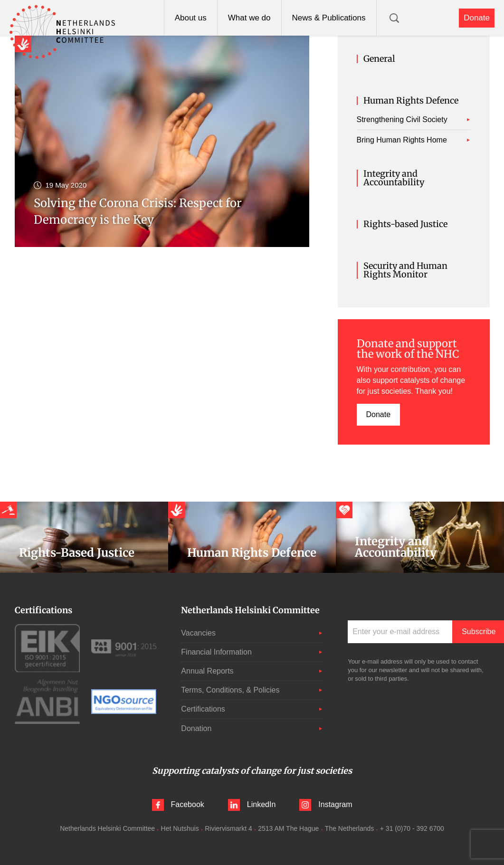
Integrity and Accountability (394, 178)
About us (191, 18)
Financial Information (216, 652)
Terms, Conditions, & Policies (230, 690)
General (379, 59)
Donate (477, 18)
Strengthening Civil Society (402, 119)
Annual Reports (207, 671)
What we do (249, 18)
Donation (196, 728)
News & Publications (329, 18)
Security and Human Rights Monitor (405, 270)
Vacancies (198, 633)
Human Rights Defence (411, 101)
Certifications (203, 709)
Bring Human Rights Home (402, 140)
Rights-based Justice (405, 224)
